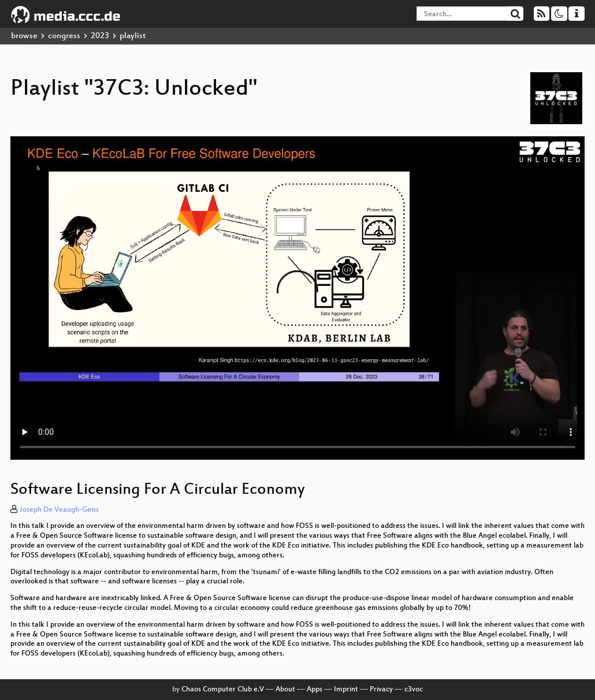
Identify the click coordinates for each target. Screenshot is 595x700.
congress (64, 36)
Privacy (381, 690)
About (285, 690)
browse (24, 36)
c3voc (414, 690)
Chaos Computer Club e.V (223, 690)
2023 (100, 36)
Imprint (346, 690)
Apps (315, 690)
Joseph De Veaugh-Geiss (59, 510)
